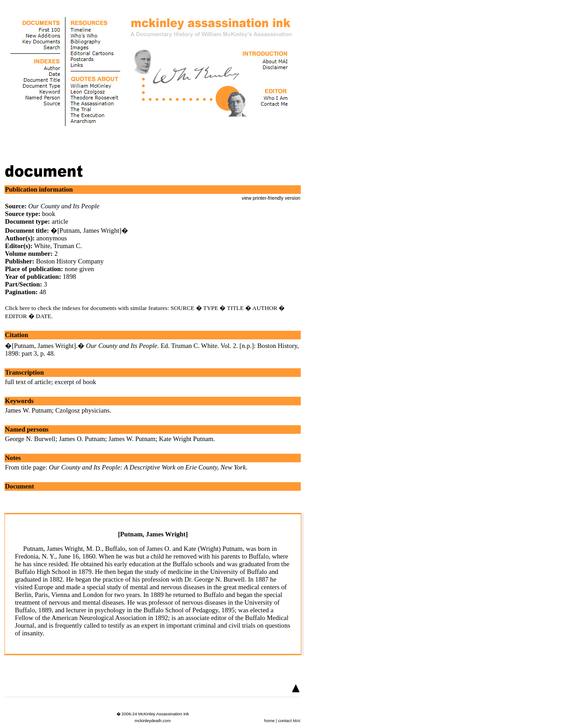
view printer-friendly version (271, 198)
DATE (43, 316)
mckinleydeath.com (153, 721)
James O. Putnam (82, 439)
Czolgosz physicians (83, 410)
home (269, 721)
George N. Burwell (30, 439)
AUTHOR (265, 308)
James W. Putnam (28, 410)
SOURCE (183, 308)
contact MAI (289, 721)
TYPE (211, 308)
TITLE (236, 308)
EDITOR (16, 316)
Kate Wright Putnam (186, 439)
